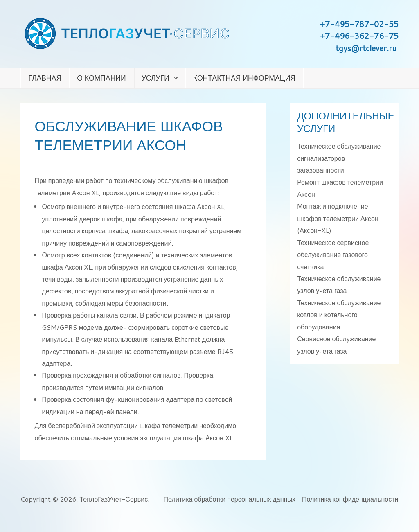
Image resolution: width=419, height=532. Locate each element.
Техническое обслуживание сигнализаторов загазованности (339, 158)
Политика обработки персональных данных (230, 499)
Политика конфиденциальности (350, 499)
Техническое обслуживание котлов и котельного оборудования (339, 315)
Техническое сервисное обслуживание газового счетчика (333, 255)
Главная (45, 78)
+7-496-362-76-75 (359, 36)
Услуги (155, 78)
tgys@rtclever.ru (366, 48)
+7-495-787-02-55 (359, 24)
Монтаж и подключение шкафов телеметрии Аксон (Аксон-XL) (338, 218)
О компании (101, 78)
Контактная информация (244, 78)
